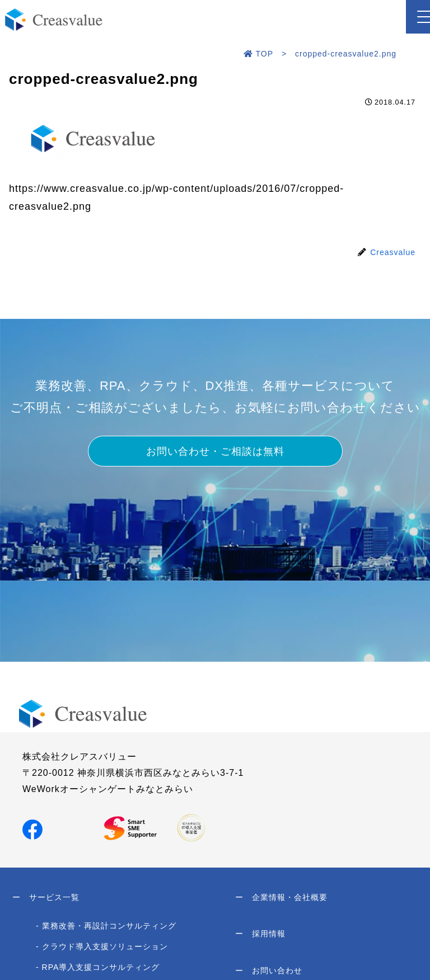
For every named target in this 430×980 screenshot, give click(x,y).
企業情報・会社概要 (281, 899)
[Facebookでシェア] (32, 829)
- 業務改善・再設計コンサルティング (106, 930)
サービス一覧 (46, 899)
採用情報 (260, 940)
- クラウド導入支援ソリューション (102, 950)
